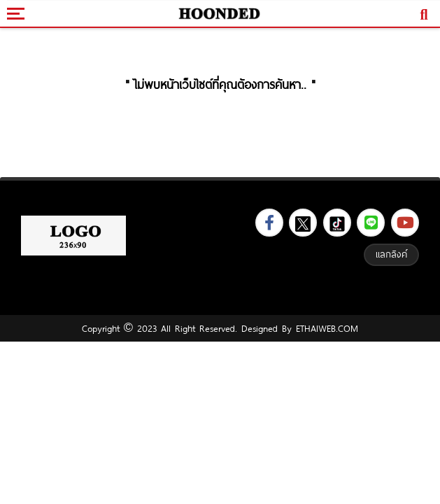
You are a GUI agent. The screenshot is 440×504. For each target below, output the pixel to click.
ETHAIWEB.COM (325, 328)
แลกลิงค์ (391, 254)
